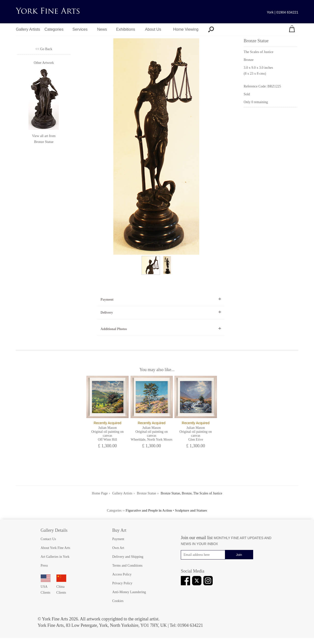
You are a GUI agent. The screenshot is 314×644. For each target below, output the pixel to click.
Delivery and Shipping (128, 557)
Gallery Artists (28, 29)
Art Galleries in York (55, 557)
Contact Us (48, 539)
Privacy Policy (122, 583)
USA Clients (46, 587)
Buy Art (119, 530)
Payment (107, 300)
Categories (54, 29)
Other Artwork (44, 63)
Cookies (118, 601)
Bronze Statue (44, 142)
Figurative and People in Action (149, 511)
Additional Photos (114, 329)
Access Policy (122, 574)
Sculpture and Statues (191, 511)
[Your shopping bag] (292, 29)
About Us (153, 29)
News (102, 29)
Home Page (100, 493)
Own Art (118, 548)
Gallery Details (54, 530)
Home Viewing (186, 29)
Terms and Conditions (127, 566)
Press (44, 566)
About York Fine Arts (56, 548)
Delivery (107, 313)
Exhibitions (125, 29)
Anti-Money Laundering (129, 592)
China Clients (61, 587)
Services (80, 29)
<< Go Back (44, 49)
